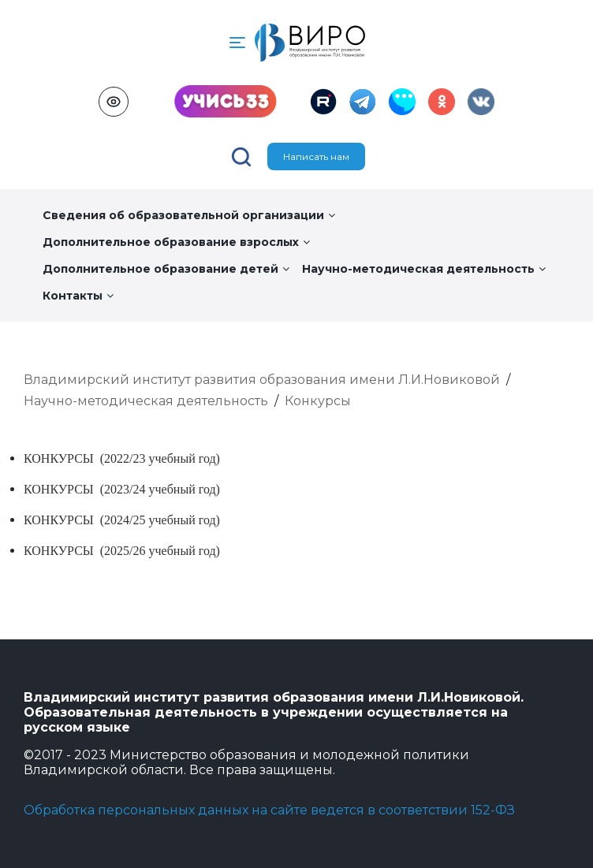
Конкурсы (318, 401)
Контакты (78, 296)
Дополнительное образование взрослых (176, 242)
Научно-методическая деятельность (424, 269)
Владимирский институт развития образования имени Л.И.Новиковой (262, 380)
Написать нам (316, 156)
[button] (237, 43)
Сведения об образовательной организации (189, 215)
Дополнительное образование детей (166, 269)
